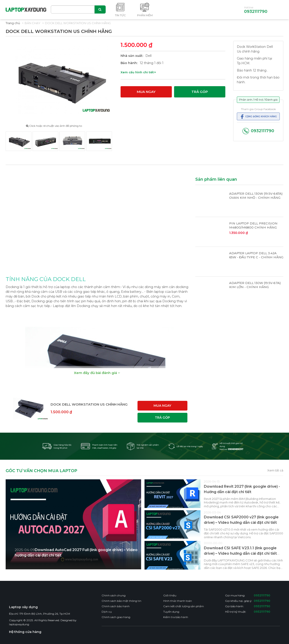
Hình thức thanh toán (178, 601)
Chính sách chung (114, 595)
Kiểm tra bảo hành (176, 617)
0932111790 (256, 12)
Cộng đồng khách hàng (258, 117)
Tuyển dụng (171, 612)
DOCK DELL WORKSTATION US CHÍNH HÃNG (78, 23)
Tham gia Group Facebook (258, 109)
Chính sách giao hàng (116, 617)
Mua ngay (146, 92)
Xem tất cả (275, 470)
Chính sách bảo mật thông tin (121, 601)
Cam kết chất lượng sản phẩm (184, 606)
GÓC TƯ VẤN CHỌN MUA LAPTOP (41, 471)
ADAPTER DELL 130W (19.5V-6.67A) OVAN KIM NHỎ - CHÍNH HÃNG (256, 196)
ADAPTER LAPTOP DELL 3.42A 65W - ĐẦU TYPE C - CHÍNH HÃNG (256, 255)
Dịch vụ (107, 612)
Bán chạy (33, 23)
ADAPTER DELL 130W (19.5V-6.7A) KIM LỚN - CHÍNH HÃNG (255, 285)
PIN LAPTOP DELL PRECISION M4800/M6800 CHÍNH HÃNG (253, 225)
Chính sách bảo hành (116, 606)
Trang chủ (13, 23)
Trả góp (200, 92)
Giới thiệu (170, 595)
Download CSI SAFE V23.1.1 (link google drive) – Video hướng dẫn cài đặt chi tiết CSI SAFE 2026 (240, 553)
